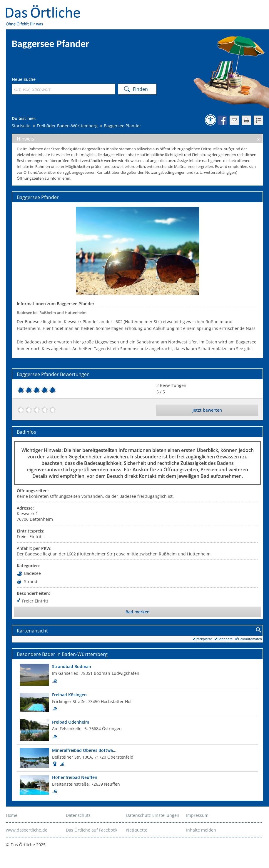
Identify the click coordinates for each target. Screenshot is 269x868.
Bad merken (138, 612)
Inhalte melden (201, 830)
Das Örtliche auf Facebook (92, 830)
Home (12, 815)
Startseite (21, 126)
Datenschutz (78, 815)
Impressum (197, 815)
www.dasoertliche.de (27, 830)
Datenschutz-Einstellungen (153, 815)
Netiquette (137, 830)
